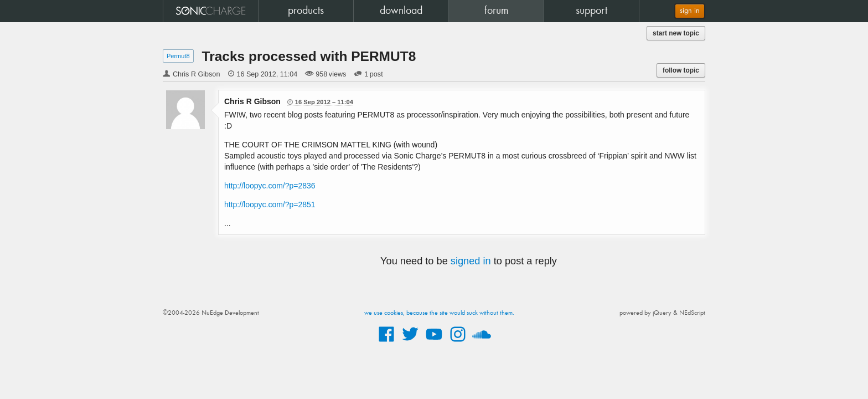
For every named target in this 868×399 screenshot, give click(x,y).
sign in (690, 11)
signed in (471, 261)
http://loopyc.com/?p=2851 (270, 204)
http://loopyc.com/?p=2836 (270, 186)
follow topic (681, 70)
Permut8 (178, 56)
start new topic (676, 33)
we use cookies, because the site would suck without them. (439, 313)
